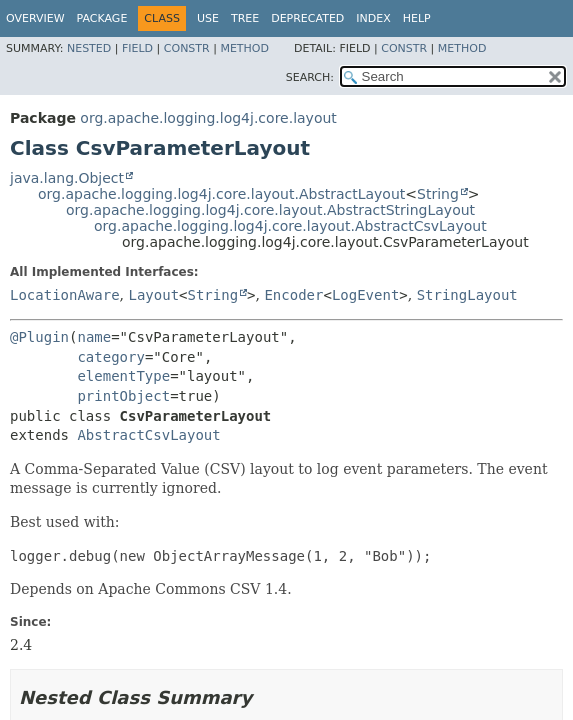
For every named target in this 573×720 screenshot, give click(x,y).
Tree (245, 18)
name (94, 337)
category (110, 357)
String (438, 194)
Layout (153, 295)
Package (102, 18)
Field (137, 48)
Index (373, 18)
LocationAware (65, 295)
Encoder (293, 295)
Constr (187, 48)
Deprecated (307, 18)
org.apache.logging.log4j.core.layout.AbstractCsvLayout (290, 226)
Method (244, 48)
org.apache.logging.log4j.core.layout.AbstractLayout (221, 194)
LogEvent (365, 295)
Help (417, 18)
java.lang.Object (67, 178)
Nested (89, 48)
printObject (123, 396)
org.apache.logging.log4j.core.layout (208, 118)
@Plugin (39, 337)
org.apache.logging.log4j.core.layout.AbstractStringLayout (270, 210)
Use (208, 18)
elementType (123, 376)
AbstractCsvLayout (148, 435)
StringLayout (467, 295)
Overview (35, 18)
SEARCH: (310, 77)
